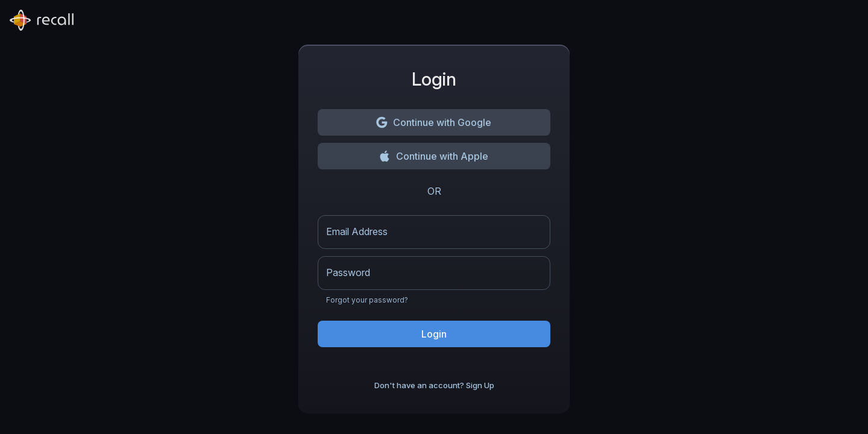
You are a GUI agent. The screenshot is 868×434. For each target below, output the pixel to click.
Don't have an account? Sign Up (434, 385)
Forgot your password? (367, 300)
